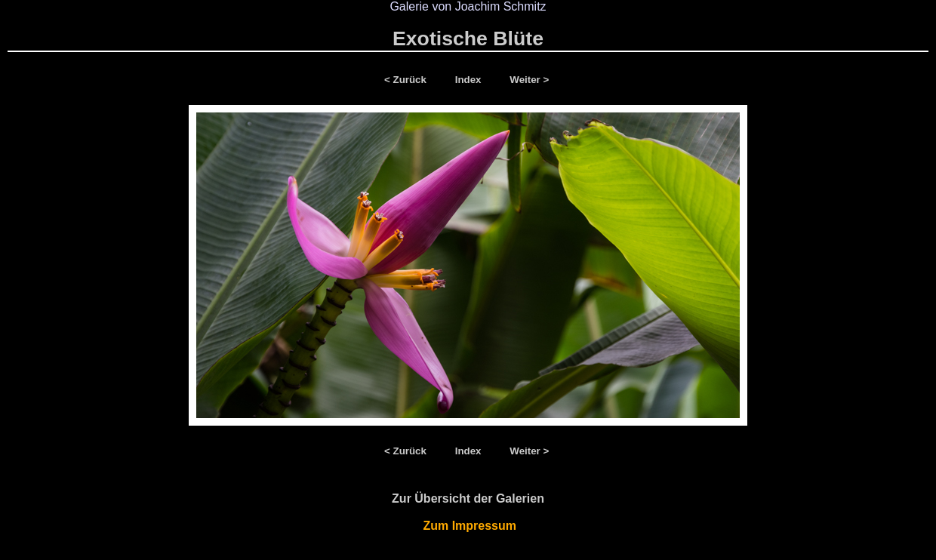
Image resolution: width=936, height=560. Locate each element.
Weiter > (529, 80)
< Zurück (408, 80)
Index (470, 80)
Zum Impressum (468, 526)
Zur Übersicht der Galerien (468, 498)
